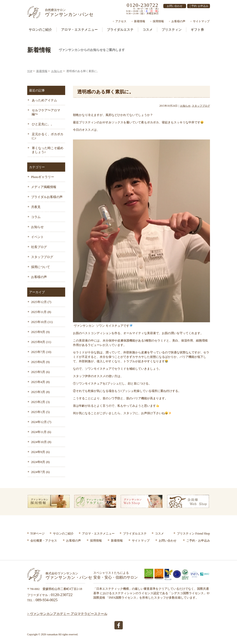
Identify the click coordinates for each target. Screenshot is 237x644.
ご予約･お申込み (199, 6)
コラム (36, 217)
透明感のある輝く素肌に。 (105, 92)
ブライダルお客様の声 (47, 197)
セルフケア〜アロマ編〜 (46, 112)
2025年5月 (40, 372)
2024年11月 (41, 432)
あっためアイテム (44, 100)
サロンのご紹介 (63, 534)
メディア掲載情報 (44, 187)
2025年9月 (40, 332)
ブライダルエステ (135, 534)
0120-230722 (142, 5)
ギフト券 (197, 30)
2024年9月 (40, 452)
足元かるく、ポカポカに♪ (47, 136)
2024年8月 (40, 462)
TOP (30, 71)
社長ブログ (39, 247)
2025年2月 (40, 402)
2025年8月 (41, 342)
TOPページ (38, 534)
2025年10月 (42, 322)
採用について (41, 267)
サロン (40, 30)
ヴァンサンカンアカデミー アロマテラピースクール (69, 614)
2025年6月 (40, 362)
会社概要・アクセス (44, 541)
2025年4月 (40, 382)
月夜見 (36, 207)
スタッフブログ (42, 257)
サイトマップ (201, 21)
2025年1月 (40, 412)
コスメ (148, 30)
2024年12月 (41, 422)
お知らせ (57, 71)
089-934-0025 (47, 600)
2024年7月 (40, 472)
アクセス (121, 21)
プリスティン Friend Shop (193, 534)
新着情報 (140, 21)
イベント (37, 237)
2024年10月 (41, 442)
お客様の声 (178, 21)
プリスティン (172, 30)
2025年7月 (41, 352)
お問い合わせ (175, 6)
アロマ (79, 30)
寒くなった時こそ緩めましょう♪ (47, 150)
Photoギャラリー (43, 177)
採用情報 (158, 21)
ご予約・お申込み (198, 541)
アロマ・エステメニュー (98, 534)
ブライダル (120, 30)
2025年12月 (41, 302)
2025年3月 (40, 392)
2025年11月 (41, 312)
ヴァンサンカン (69, 13)
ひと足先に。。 (42, 124)
